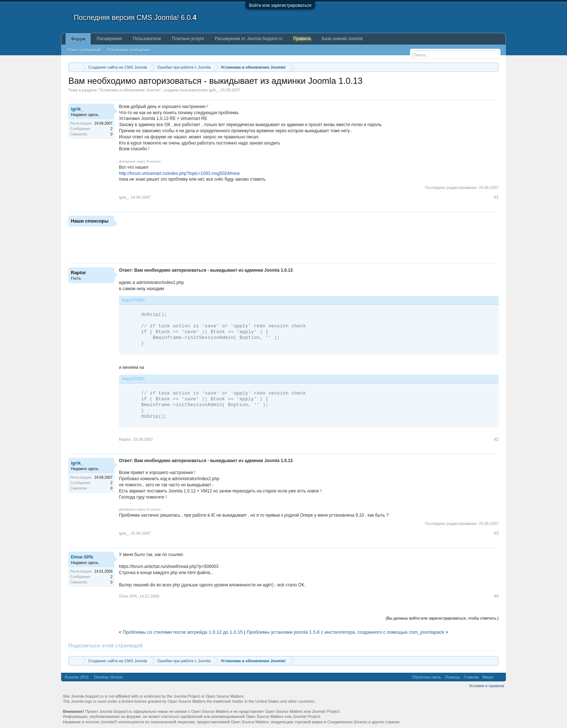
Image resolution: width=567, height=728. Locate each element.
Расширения (109, 39)
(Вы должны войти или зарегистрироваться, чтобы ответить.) (442, 618)
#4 (496, 596)
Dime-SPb (82, 557)
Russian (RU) (77, 677)
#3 (496, 533)
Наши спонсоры (90, 221)
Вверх (488, 677)
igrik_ (213, 90)
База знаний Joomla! (342, 39)
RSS (500, 677)
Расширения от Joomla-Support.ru (249, 39)
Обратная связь (427, 677)
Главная (471, 677)
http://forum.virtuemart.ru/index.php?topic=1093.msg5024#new (179, 173)
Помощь (453, 677)
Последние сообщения (129, 50)
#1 (496, 197)
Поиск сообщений (84, 50)
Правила (302, 39)
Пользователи (147, 39)
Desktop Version (108, 677)
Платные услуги (188, 39)
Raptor (78, 273)
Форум (78, 39)
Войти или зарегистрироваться (280, 5)
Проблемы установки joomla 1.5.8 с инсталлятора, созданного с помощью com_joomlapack (346, 632)
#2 (496, 439)
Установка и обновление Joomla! (130, 90)
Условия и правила (487, 686)
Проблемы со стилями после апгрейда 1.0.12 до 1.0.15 (183, 632)
